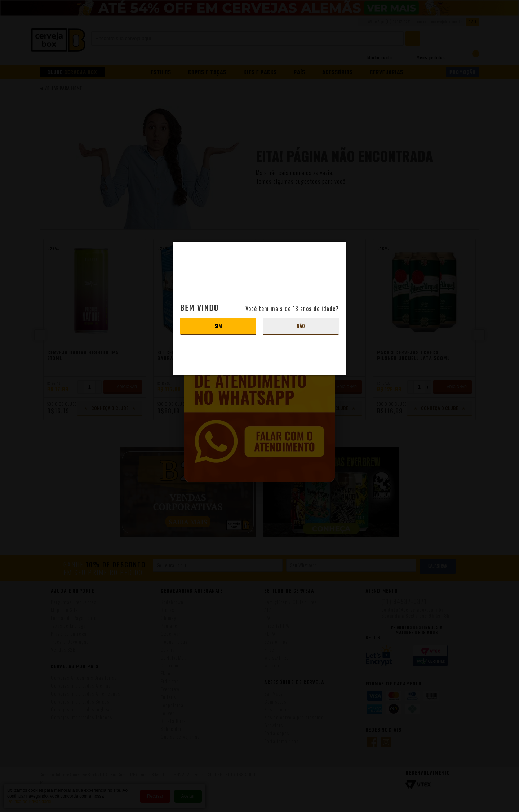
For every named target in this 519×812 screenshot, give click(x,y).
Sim (218, 326)
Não (301, 326)
